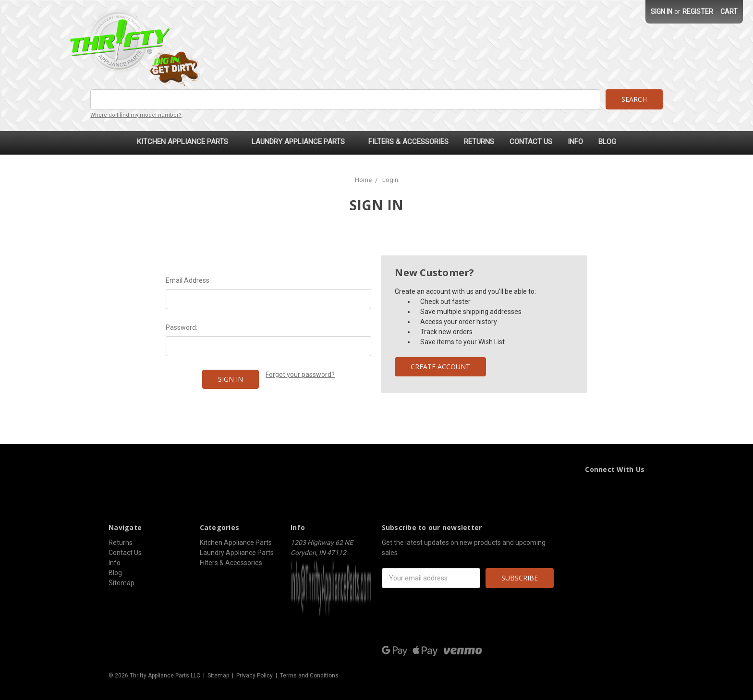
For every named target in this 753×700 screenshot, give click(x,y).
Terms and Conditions (309, 676)
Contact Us (531, 142)
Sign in (662, 12)
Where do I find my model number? (136, 115)
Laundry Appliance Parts (302, 142)
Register (698, 12)
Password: (182, 327)
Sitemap (121, 583)
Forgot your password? (300, 374)
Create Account (440, 367)
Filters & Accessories (408, 142)
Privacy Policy (255, 676)
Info (575, 142)
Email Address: (188, 280)
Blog (607, 142)
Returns (479, 142)
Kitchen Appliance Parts (187, 142)
